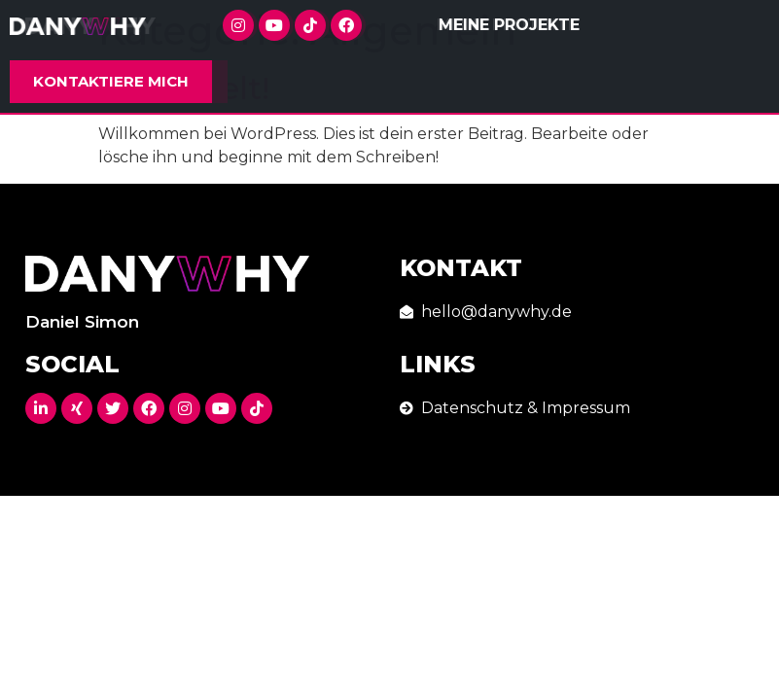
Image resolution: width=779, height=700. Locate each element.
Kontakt (461, 268)
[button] (111, 82)
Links (438, 364)
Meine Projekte (509, 25)
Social (72, 364)
